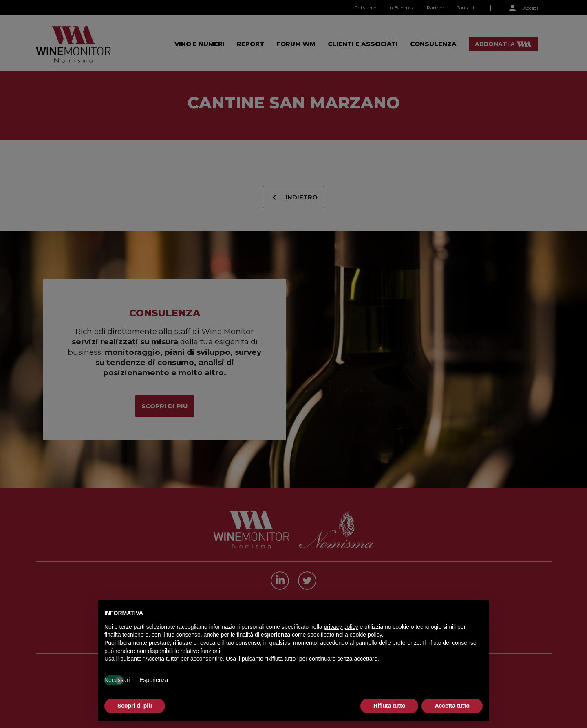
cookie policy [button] (366, 635)
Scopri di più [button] (135, 706)
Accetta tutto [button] (452, 706)
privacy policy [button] (341, 627)
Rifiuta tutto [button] (389, 706)
